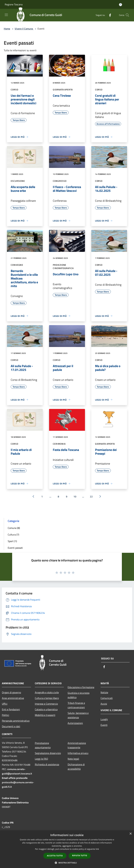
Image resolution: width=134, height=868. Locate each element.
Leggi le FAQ (41, 759)
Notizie (104, 692)
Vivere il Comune (24, 29)
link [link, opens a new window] (97, 849)
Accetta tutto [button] (55, 856)
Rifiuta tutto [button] (80, 856)
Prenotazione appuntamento (43, 745)
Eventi (104, 725)
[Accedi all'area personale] (121, 5)
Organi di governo (11, 692)
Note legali (73, 759)
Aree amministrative (13, 698)
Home (7, 29)
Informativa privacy (78, 753)
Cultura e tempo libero (47, 698)
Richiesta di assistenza (47, 764)
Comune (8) (14, 528)
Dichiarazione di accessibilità (76, 767)
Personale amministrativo (16, 721)
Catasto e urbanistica (46, 709)
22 (91, 496)
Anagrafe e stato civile (47, 692)
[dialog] (67, 849)
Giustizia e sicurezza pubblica (79, 695)
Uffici (5, 704)
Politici (6, 715)
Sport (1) (12, 541)
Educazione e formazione (81, 687)
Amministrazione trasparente (77, 745)
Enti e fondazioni (11, 709)
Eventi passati (15, 548)
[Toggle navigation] (6, 15)
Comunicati (107, 698)
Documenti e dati (11, 726)
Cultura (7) (13, 535)
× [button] (130, 834)
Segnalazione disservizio (48, 753)
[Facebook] (109, 15)
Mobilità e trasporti (45, 715)
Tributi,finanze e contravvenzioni (76, 705)
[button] (67, 863)
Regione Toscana (14, 4)
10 (75, 496)
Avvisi (104, 704)
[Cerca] (127, 15)
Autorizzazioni (75, 723)
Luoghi (104, 719)
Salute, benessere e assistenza (78, 715)
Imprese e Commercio (46, 704)
